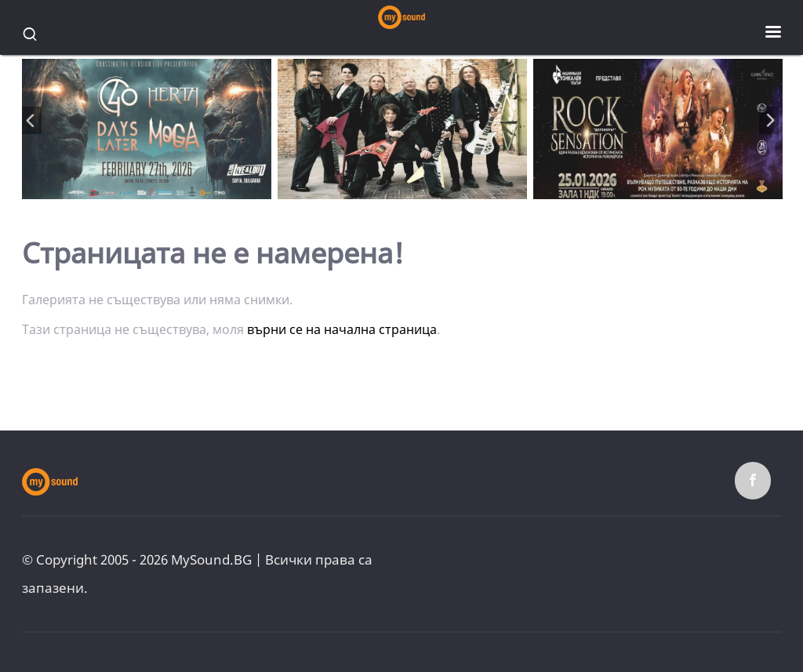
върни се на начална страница (342, 329)
